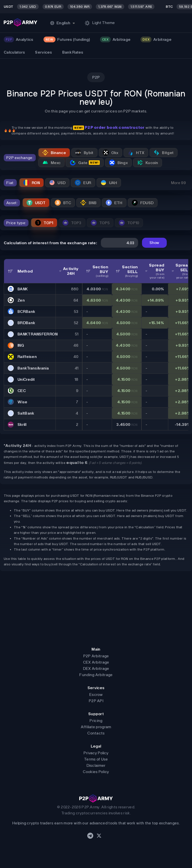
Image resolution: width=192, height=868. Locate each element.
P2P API (96, 701)
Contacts (96, 733)
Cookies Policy (96, 772)
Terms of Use (96, 759)
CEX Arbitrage (96, 662)
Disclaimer (96, 765)
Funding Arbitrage (96, 675)
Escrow (96, 695)
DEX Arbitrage (96, 668)
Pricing (96, 721)
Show (154, 243)
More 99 (178, 183)
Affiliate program (96, 727)
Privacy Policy (96, 753)
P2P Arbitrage (96, 656)
